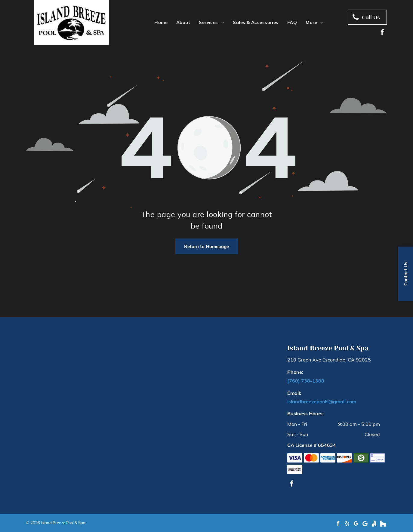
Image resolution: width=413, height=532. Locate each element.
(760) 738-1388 (306, 381)
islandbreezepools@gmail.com (322, 401)
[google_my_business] (356, 524)
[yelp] (347, 524)
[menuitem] (160, 23)
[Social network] (374, 524)
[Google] (365, 524)
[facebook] (382, 33)
